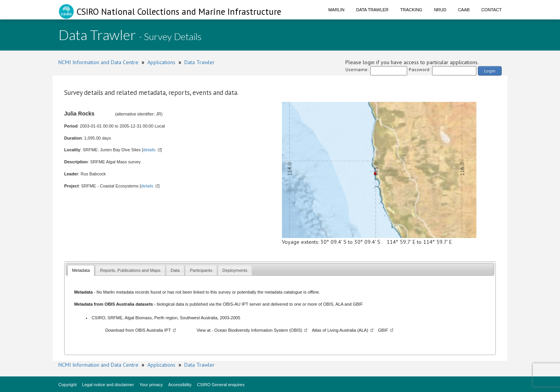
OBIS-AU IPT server (242, 304)
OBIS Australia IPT (153, 330)
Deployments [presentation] (235, 270)
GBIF (358, 304)
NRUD (440, 10)
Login (490, 71)
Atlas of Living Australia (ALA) (340, 330)
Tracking (411, 10)
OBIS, (329, 304)
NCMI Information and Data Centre (98, 62)
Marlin (336, 10)
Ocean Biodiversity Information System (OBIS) (258, 330)
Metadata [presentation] (81, 270)
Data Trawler (372, 10)
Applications (161, 62)
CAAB (464, 10)
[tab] (81, 270)
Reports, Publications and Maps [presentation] (130, 270)
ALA (339, 304)
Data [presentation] (175, 270)
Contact (492, 10)
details (149, 150)
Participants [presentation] (201, 270)
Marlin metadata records (126, 292)
